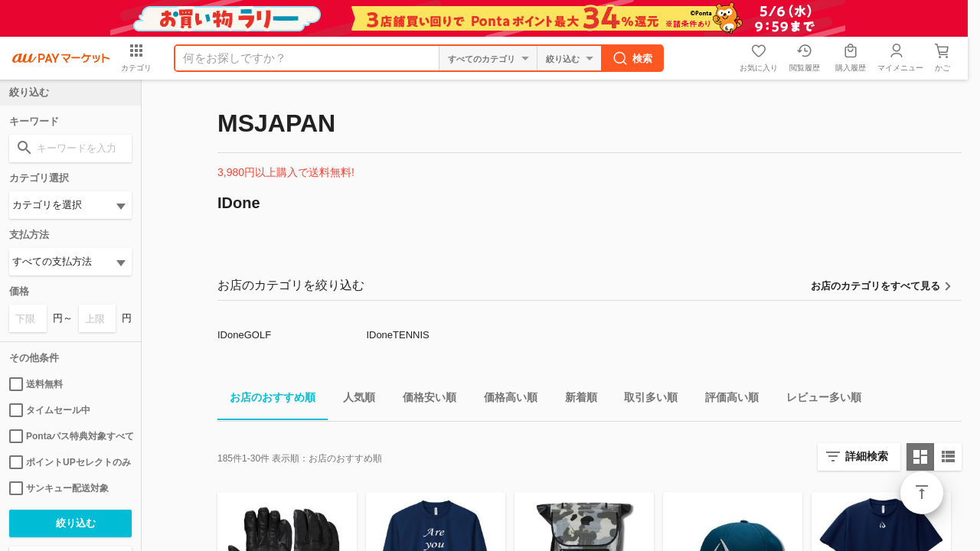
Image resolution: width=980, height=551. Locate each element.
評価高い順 (726, 400)
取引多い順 (645, 400)
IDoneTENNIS (397, 335)
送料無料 (36, 384)
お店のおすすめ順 (266, 400)
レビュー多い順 (818, 400)
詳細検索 (867, 456)
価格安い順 (423, 400)
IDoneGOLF (244, 335)
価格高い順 (505, 400)
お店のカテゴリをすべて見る (875, 286)
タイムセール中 (50, 410)
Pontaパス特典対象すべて (70, 436)
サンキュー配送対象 (59, 488)
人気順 (353, 400)
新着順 (575, 400)
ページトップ (922, 493)
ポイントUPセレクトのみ (70, 462)
